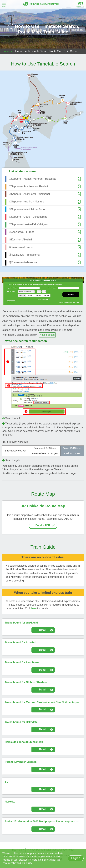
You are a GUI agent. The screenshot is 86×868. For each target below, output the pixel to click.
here (34, 608)
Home (6, 51)
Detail (43, 630)
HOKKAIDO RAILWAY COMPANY (41, 4)
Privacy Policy (9, 863)
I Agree (76, 858)
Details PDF (43, 525)
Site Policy (27, 863)
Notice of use (47, 335)
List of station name (23, 171)
